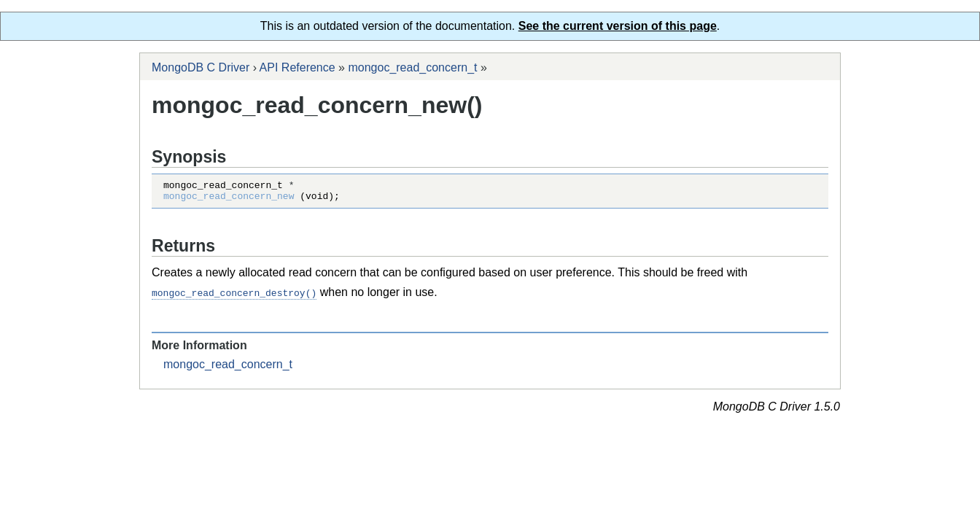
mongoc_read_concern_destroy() (234, 297)
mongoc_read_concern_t (412, 67)
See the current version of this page (618, 26)
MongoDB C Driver (201, 67)
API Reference (297, 67)
